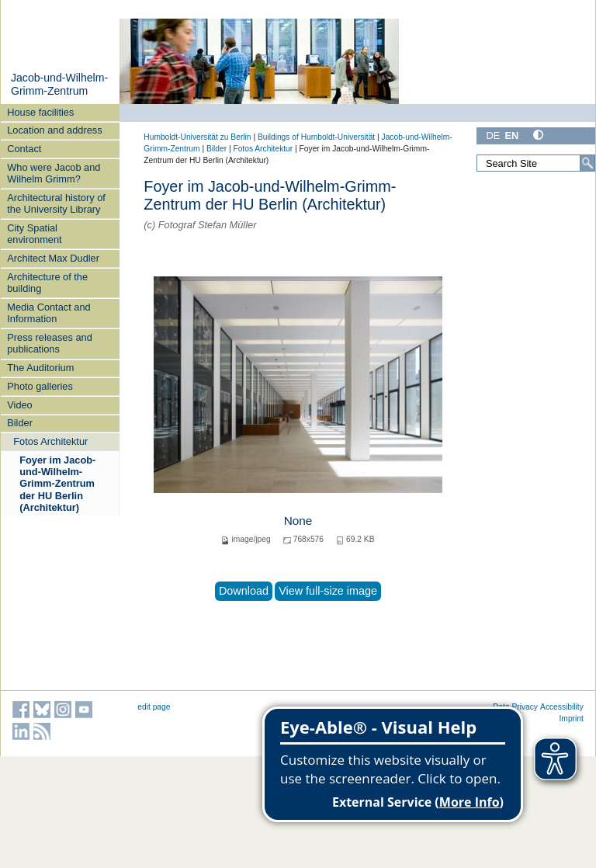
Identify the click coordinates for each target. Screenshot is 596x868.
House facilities (40, 112)
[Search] (587, 163)
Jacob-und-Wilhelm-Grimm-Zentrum (59, 85)
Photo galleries (40, 386)
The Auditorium (40, 368)
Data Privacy (515, 707)
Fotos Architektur (50, 441)
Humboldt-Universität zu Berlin (197, 137)
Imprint (572, 719)
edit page (154, 707)
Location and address (54, 130)
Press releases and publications (50, 343)
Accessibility (562, 707)
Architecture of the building (47, 283)
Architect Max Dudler (53, 258)
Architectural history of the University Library (56, 203)
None (298, 521)
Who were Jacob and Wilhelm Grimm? (54, 173)
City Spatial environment (34, 234)
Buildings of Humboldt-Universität (316, 137)
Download (244, 591)
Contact (24, 149)
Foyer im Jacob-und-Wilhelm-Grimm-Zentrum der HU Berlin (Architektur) (57, 484)
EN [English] (511, 135)
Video (20, 405)
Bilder (20, 423)
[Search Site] (536, 163)
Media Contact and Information (49, 313)
